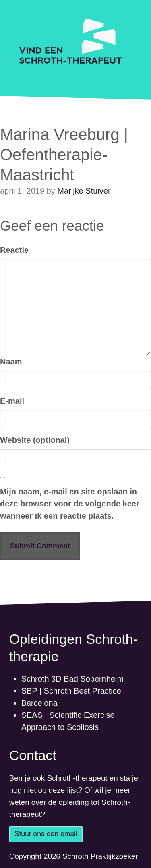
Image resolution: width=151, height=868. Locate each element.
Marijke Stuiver (84, 191)
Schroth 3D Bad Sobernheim (73, 679)
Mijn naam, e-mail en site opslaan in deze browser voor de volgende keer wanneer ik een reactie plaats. (70, 504)
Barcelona (39, 703)
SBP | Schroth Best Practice (71, 691)
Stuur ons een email (46, 834)
